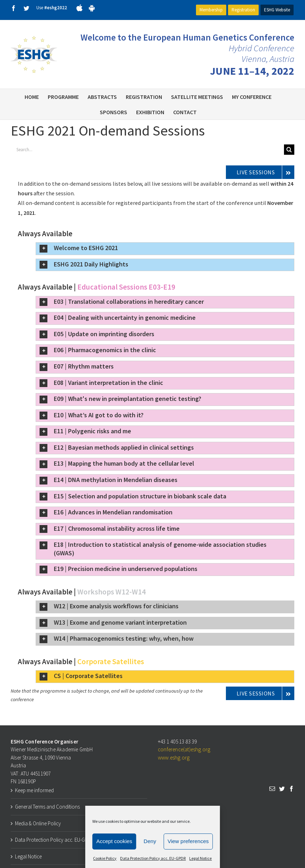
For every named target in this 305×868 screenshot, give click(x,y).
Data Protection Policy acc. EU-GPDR (153, 858)
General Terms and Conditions (47, 807)
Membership (211, 10)
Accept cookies (114, 841)
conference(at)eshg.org (184, 749)
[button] (165, 249)
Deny (150, 841)
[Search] (289, 150)
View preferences (188, 841)
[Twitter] (282, 789)
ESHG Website (277, 10)
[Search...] (147, 150)
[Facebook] (291, 789)
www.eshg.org (174, 758)
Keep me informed (34, 790)
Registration (243, 10)
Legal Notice (200, 858)
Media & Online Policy (38, 823)
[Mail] (272, 789)
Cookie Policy (105, 858)
